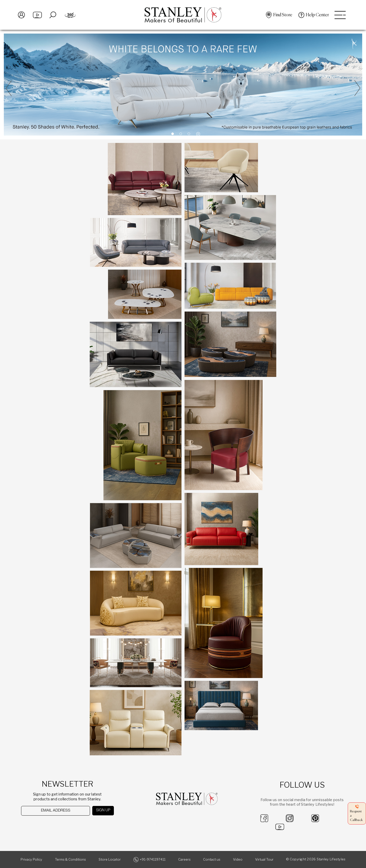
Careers (184, 859)
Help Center (317, 15)
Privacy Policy (31, 859)
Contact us (212, 859)
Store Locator (110, 859)
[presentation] (47, 825)
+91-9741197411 (153, 859)
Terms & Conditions (70, 859)
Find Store (283, 15)
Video (238, 859)
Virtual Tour (264, 859)
